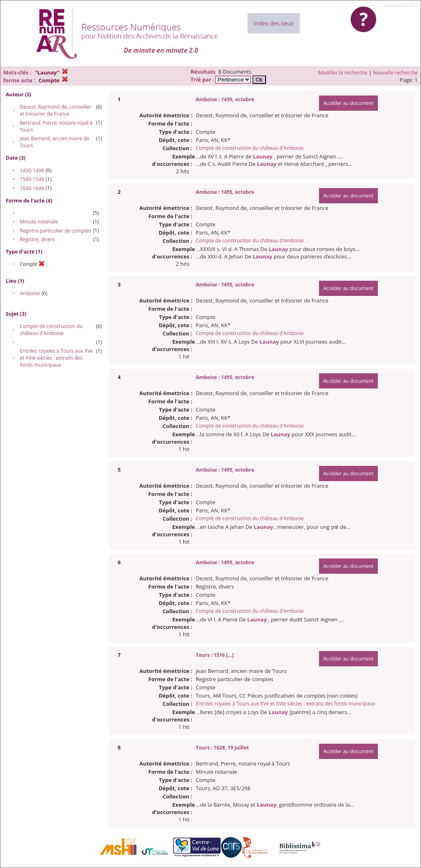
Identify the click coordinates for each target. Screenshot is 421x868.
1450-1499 (32, 171)
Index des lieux (274, 23)
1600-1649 (32, 188)
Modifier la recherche (343, 73)
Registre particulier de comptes (56, 231)
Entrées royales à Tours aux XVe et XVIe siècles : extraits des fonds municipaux (56, 358)
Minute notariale (39, 222)
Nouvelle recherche (396, 73)
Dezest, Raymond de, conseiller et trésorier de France (56, 110)
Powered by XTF (401, 5)
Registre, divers (37, 239)
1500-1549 (32, 179)
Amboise (30, 293)
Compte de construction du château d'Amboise (51, 330)
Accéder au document (348, 103)
